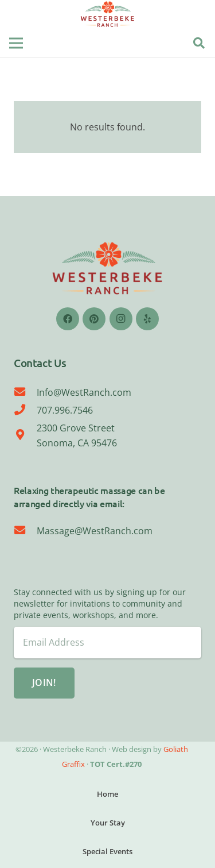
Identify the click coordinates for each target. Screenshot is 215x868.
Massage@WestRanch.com (95, 531)
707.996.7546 (65, 410)
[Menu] (16, 43)
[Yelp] (147, 319)
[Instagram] (121, 319)
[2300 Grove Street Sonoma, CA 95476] (25, 435)
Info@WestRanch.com (84, 392)
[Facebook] (68, 319)
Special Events (107, 851)
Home (107, 794)
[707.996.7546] (25, 410)
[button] (199, 43)
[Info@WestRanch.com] (25, 392)
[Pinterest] (94, 319)
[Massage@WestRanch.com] (25, 531)
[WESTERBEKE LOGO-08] (108, 14)
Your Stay (108, 823)
